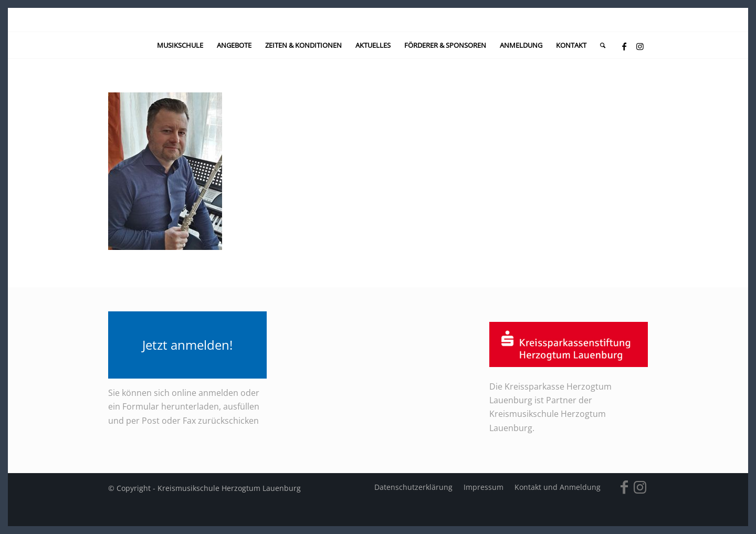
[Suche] (599, 45)
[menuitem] (180, 45)
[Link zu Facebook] (624, 46)
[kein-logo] (378, 20)
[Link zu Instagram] (640, 46)
